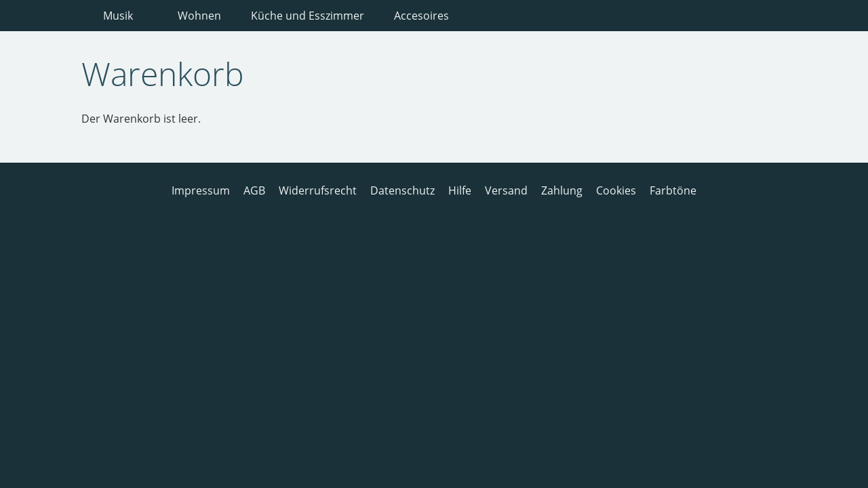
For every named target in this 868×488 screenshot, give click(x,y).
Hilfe (460, 190)
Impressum (201, 190)
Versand (506, 190)
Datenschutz (402, 190)
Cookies (616, 190)
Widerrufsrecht (318, 190)
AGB (254, 190)
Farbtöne (673, 190)
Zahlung (562, 190)
